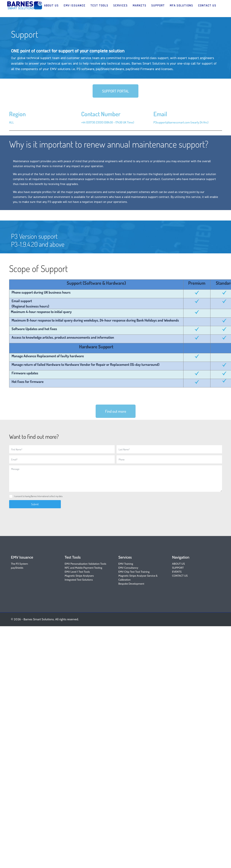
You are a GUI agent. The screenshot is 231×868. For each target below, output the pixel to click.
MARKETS (140, 5)
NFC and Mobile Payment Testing (83, 568)
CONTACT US (207, 5)
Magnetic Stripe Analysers (79, 576)
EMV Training (126, 564)
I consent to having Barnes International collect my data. (38, 496)
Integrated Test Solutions (79, 580)
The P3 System (19, 564)
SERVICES (121, 5)
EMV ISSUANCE (75, 5)
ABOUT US (51, 5)
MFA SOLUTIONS (181, 5)
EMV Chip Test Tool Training (134, 572)
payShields (17, 568)
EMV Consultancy (128, 568)
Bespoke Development (131, 584)
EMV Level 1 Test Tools (77, 572)
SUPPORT (158, 5)
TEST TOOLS (99, 5)
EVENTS (177, 572)
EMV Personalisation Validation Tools (85, 564)
